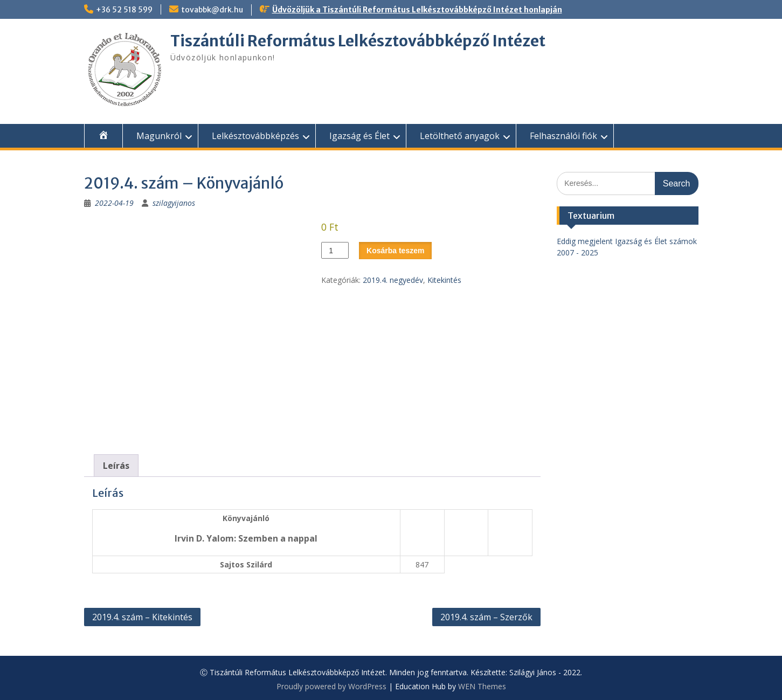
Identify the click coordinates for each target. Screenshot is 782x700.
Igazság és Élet (359, 136)
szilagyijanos (174, 203)
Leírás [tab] (116, 466)
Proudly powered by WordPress (331, 686)
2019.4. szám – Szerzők (486, 617)
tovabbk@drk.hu (212, 10)
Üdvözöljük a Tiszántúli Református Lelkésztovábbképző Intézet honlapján (417, 10)
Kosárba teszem (395, 251)
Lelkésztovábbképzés (255, 136)
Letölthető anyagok (460, 136)
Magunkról (159, 136)
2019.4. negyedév (393, 280)
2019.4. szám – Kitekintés (142, 617)
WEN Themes (482, 686)
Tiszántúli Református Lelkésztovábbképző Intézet (358, 41)
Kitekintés (444, 280)
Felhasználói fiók (563, 136)
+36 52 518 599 (124, 10)
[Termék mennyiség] (335, 250)
